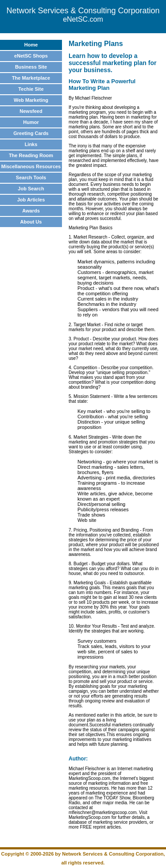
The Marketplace (31, 78)
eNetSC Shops (31, 56)
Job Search (31, 189)
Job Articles (31, 200)
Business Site (31, 67)
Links (31, 144)
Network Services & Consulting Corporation (83, 11)
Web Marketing (31, 100)
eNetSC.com (83, 19)
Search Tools (31, 177)
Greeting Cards (31, 133)
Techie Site (31, 89)
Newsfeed (31, 111)
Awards (31, 211)
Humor (31, 122)
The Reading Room (31, 155)
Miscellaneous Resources (31, 166)
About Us (31, 222)
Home (31, 45)
